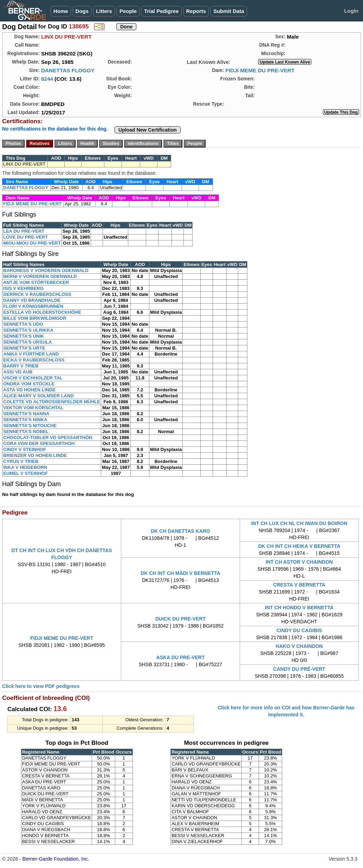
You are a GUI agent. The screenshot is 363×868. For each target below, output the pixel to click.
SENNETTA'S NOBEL (26, 432)
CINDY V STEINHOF (25, 449)
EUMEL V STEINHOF (25, 473)
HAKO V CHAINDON (299, 646)
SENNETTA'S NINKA (25, 420)
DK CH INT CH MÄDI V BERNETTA (180, 573)
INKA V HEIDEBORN (25, 467)
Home (61, 11)
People (128, 11)
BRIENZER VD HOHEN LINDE (35, 455)
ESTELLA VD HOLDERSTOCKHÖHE (42, 312)
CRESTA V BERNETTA (299, 585)
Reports (196, 11)
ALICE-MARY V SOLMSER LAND (38, 396)
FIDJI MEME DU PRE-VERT (260, 70)
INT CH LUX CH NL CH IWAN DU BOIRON (299, 523)
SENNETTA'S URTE (24, 348)
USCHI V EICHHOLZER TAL (33, 378)
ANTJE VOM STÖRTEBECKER (36, 282)
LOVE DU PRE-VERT (25, 237)
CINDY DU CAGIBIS (299, 630)
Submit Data (229, 11)
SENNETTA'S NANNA (26, 414)
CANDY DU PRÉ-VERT (299, 669)
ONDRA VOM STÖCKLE (29, 384)
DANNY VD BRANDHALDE (32, 300)
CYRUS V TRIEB (21, 461)
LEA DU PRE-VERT (24, 231)
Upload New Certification (148, 130)
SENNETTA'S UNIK (24, 336)
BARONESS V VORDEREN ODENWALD (46, 270)
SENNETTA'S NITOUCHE (30, 426)
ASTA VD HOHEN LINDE (29, 390)
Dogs (82, 11)
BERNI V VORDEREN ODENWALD (40, 276)
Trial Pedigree (161, 11)
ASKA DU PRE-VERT (181, 657)
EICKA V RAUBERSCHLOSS (34, 360)
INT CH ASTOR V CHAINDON (299, 562)
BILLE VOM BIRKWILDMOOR (35, 318)
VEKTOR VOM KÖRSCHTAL (33, 408)
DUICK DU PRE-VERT (180, 619)
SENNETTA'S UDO (23, 324)
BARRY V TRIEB (21, 366)
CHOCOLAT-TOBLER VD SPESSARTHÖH (48, 438)
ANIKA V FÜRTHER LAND (31, 354)
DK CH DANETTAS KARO (180, 531)
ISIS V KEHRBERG (23, 288)
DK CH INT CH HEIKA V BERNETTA (299, 546)
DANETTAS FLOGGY (68, 70)
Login (351, 11)
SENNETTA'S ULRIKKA (28, 330)
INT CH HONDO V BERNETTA (299, 608)
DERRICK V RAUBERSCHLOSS (37, 294)
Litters (104, 11)
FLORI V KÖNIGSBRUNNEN (33, 306)
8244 (47, 79)
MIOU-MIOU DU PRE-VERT (32, 243)
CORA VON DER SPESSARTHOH (39, 443)
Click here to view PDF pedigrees (41, 686)
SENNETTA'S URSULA (28, 342)
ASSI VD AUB (18, 372)
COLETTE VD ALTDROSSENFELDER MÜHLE (52, 402)
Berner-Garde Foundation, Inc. (56, 859)
